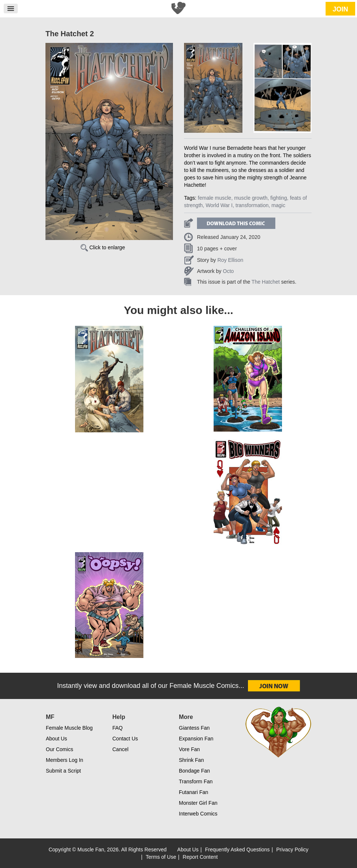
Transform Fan (196, 781)
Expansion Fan (196, 739)
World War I (219, 205)
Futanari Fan (193, 792)
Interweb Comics (198, 814)
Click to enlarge (103, 247)
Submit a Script (63, 771)
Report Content (200, 857)
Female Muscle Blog (69, 728)
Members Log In (64, 760)
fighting (278, 198)
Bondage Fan (194, 771)
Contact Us (125, 739)
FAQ (118, 728)
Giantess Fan (194, 728)
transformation (252, 205)
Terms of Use (161, 857)
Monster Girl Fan (198, 803)
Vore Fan (189, 749)
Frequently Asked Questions (237, 850)
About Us (57, 739)
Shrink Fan (191, 760)
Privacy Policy (292, 850)
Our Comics (59, 749)
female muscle (214, 198)
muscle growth (251, 198)
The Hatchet (266, 282)
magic (278, 205)
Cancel (120, 749)
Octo (228, 271)
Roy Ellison (230, 260)
